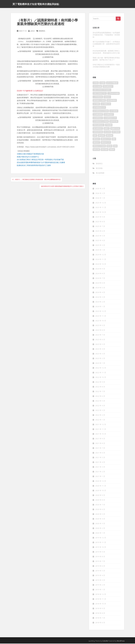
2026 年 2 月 (100, 194)
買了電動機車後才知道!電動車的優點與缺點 (36, 4)
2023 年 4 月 (100, 350)
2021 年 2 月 (100, 472)
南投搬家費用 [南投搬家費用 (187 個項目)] (112, 101)
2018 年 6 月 (100, 623)
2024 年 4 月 (100, 293)
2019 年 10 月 (101, 548)
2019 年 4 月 (100, 576)
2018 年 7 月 (100, 618)
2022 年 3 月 (100, 411)
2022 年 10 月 (101, 378)
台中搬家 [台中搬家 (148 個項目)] (96, 104)
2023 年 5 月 (100, 345)
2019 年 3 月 (100, 581)
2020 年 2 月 (100, 529)
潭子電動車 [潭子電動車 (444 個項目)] (116, 133)
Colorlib (105, 642)
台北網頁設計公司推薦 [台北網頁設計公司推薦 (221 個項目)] (101, 122)
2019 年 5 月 (100, 571)
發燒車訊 (42, 31)
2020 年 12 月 (101, 482)
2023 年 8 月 (100, 331)
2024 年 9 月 (100, 269)
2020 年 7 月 (100, 505)
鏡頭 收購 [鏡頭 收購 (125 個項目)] (105, 150)
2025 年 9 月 (100, 217)
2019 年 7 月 (100, 562)
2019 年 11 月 (101, 543)
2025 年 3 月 (100, 246)
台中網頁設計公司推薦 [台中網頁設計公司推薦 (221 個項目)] (101, 111)
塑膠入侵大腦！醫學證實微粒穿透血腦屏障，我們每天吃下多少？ (106, 59)
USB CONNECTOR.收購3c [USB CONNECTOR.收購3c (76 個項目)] (102, 90)
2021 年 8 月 (100, 444)
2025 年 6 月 (100, 232)
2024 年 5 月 (100, 288)
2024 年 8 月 (100, 274)
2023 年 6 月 (100, 340)
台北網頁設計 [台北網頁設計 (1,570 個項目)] (98, 118)
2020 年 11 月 (101, 486)
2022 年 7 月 (100, 392)
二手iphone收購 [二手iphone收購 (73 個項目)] (113, 94)
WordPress (121, 642)
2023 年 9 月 (100, 326)
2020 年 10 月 (101, 491)
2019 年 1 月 (100, 590)
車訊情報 (99, 169)
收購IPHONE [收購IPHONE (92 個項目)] (115, 129)
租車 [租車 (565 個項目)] (95, 136)
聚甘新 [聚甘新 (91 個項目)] (109, 147)
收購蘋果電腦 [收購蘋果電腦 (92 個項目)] (98, 133)
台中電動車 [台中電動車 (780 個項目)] (114, 111)
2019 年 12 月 (101, 538)
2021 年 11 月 (101, 430)
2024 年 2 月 (100, 302)
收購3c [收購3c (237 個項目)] (107, 129)
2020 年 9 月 (100, 496)
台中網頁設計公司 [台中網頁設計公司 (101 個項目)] (99, 108)
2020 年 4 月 (100, 519)
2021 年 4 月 (100, 463)
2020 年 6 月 (100, 510)
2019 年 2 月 (100, 585)
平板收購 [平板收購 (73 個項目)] (109, 125)
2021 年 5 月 (100, 458)
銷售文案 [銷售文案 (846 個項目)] (96, 150)
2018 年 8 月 (100, 614)
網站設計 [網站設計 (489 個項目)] (96, 140)
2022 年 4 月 (100, 406)
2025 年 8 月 (100, 222)
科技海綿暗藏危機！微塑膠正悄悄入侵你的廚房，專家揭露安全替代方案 (106, 52)
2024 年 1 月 (100, 307)
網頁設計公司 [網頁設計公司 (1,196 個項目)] (106, 143)
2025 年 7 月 (100, 227)
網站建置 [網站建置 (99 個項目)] (101, 136)
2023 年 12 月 (101, 312)
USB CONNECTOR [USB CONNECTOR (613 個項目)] (100, 94)
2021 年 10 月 (101, 434)
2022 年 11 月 (101, 373)
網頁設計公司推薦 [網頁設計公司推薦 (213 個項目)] (99, 147)
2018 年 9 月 (100, 609)
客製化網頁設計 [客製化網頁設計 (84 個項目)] (99, 125)
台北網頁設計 (38, 91)
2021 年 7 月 (100, 449)
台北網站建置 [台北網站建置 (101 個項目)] (98, 115)
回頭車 (19, 91)
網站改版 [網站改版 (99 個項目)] (109, 136)
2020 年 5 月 (100, 515)
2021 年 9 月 (100, 439)
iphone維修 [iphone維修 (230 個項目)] (97, 87)
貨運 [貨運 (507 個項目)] (115, 147)
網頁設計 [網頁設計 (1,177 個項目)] (96, 143)
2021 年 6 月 (100, 453)
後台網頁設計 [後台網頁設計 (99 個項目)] (98, 129)
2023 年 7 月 (100, 335)
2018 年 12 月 (101, 595)
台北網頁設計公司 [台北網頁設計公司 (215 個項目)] (110, 118)
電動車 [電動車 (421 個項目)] (112, 150)
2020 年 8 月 (100, 500)
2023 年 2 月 (100, 359)
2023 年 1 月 (100, 364)
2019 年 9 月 (100, 552)
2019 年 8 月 (100, 557)
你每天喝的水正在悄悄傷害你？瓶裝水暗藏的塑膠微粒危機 (106, 66)
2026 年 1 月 (100, 199)
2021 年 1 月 (100, 477)
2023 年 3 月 (100, 354)
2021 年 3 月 (100, 467)
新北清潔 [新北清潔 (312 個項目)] (107, 133)
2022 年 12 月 (101, 368)
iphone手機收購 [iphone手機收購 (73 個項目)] (112, 83)
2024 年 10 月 (101, 265)
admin (32, 31)
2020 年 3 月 (100, 524)
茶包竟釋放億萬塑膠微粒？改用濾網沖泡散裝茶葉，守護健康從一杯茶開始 (106, 35)
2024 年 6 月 (100, 283)
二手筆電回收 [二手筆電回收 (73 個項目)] (98, 97)
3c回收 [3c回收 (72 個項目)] (96, 83)
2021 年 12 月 (101, 425)
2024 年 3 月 (100, 298)
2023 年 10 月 (101, 321)
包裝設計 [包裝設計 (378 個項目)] (107, 97)
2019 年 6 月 (100, 567)
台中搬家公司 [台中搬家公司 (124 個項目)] (106, 104)
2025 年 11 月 (101, 208)
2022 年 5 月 (100, 401)
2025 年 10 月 (101, 213)
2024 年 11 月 (101, 260)
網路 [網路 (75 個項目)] (114, 140)
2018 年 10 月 (101, 604)
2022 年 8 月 (100, 387)
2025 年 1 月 (100, 250)
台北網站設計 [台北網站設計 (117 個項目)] (109, 115)
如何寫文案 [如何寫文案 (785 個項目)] (114, 122)
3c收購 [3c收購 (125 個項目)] (102, 83)
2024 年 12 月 (101, 255)
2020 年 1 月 (100, 534)
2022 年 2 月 (100, 416)
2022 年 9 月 (100, 383)
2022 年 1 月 (100, 420)
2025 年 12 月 (101, 203)
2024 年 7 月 (100, 279)
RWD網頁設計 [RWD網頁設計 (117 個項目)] (108, 87)
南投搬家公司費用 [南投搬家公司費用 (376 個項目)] (99, 101)
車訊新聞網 (100, 173)
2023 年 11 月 (101, 316)
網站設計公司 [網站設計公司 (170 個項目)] (106, 140)
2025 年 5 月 (100, 236)
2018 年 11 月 (101, 600)
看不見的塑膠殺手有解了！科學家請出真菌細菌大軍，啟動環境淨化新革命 (106, 44)
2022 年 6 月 (100, 397)
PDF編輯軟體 (27, 91)
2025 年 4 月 (100, 241)
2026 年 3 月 (100, 189)
